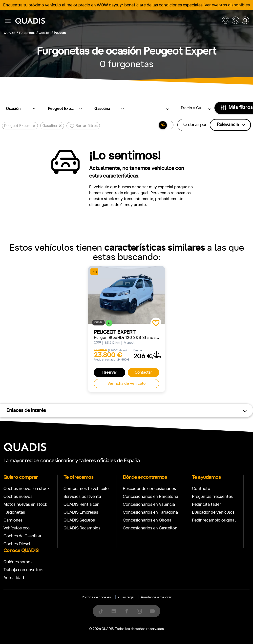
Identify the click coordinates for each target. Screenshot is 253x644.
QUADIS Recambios (82, 528)
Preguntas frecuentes (212, 496)
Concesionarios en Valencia (149, 504)
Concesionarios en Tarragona (150, 512)
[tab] (90, 603)
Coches (90, 603)
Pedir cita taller (206, 504)
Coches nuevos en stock (27, 489)
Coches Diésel (17, 544)
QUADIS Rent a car (81, 504)
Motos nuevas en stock (25, 504)
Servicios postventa (82, 496)
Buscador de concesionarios (149, 489)
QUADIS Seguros (79, 520)
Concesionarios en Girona (147, 520)
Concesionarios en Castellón (150, 528)
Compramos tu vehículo (86, 489)
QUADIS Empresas (81, 512)
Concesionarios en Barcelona (150, 496)
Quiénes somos (18, 562)
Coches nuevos (18, 496)
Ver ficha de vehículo (126, 383)
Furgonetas (14, 512)
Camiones (13, 520)
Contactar (143, 372)
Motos (123, 603)
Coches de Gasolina (22, 536)
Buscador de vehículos (213, 512)
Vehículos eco (17, 528)
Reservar (110, 372)
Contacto (201, 489)
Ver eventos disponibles (227, 5)
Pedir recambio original (214, 520)
